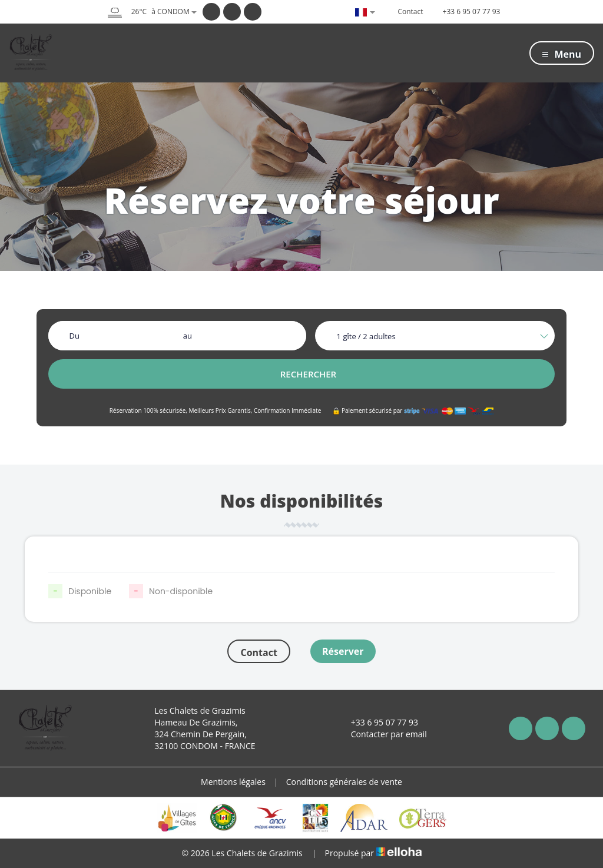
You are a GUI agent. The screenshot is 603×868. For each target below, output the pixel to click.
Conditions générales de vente (344, 782)
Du (74, 336)
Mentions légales (233, 782)
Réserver (343, 651)
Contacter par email (382, 734)
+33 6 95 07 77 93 (378, 722)
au (188, 336)
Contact (259, 652)
